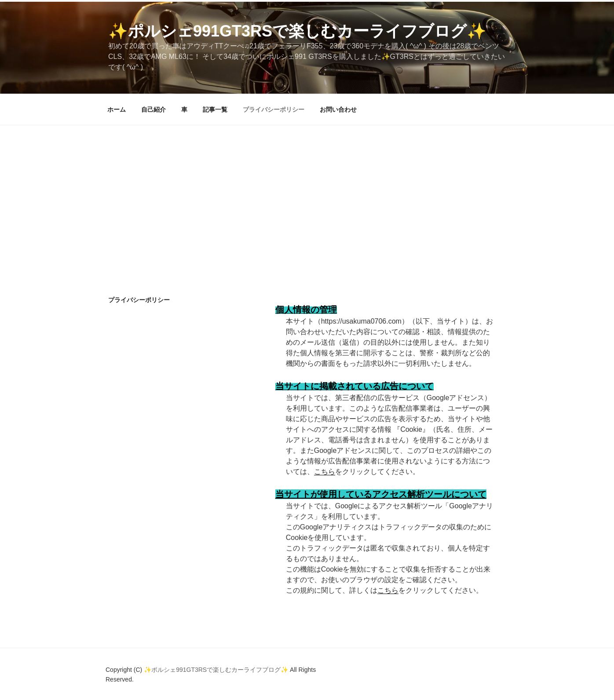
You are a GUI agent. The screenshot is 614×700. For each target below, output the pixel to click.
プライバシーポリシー (274, 109)
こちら (325, 472)
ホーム (117, 109)
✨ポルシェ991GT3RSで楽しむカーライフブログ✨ (297, 31)
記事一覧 (215, 109)
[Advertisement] (307, 191)
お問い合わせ (338, 109)
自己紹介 (153, 109)
